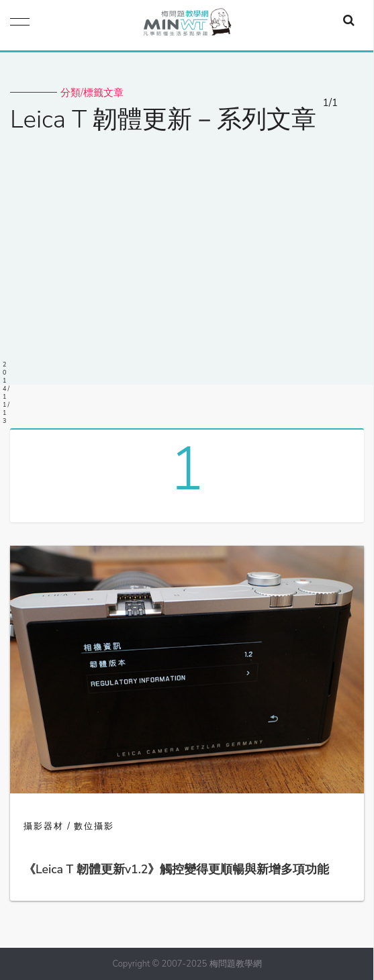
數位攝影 (94, 826)
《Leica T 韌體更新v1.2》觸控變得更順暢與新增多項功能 (176, 869)
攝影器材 (44, 826)
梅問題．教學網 (187, 25)
